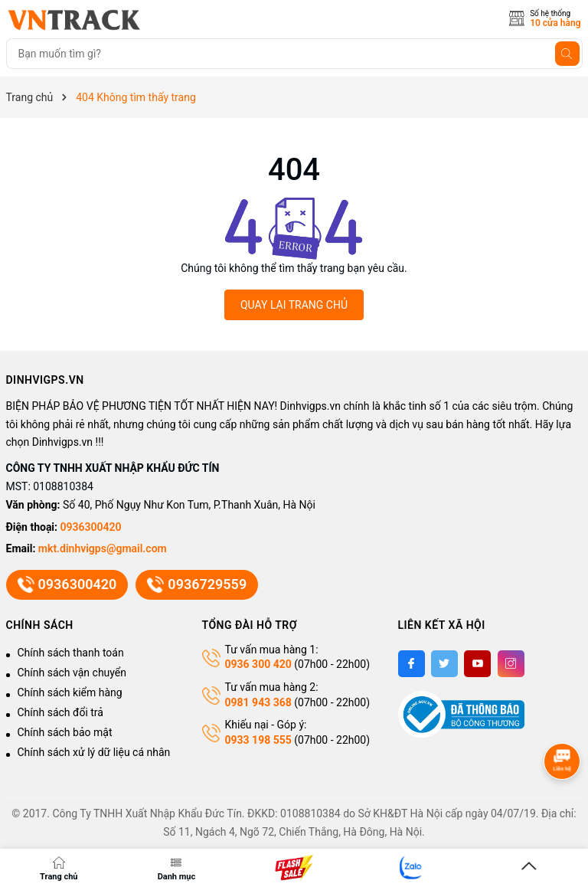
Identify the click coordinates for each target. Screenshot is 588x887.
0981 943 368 (258, 702)
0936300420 (91, 527)
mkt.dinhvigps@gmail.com (103, 548)
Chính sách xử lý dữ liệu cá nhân (94, 752)
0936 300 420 (258, 664)
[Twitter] (444, 664)
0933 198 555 (258, 740)
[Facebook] (412, 664)
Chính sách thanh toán (71, 653)
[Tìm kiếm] (567, 54)
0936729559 (196, 585)
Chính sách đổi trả (60, 712)
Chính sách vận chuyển (72, 673)
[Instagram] (511, 664)
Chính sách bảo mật (65, 732)
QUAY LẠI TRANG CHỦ (294, 305)
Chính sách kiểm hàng (70, 692)
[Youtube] (477, 664)
